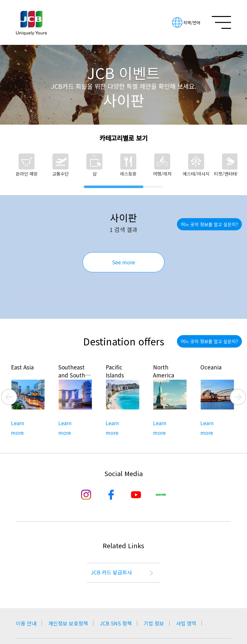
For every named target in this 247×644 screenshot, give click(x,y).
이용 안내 (26, 623)
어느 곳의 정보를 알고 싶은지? (209, 224)
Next (238, 397)
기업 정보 (154, 623)
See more (124, 262)
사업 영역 (186, 623)
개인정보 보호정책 (68, 623)
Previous (9, 397)
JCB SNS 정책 (116, 623)
